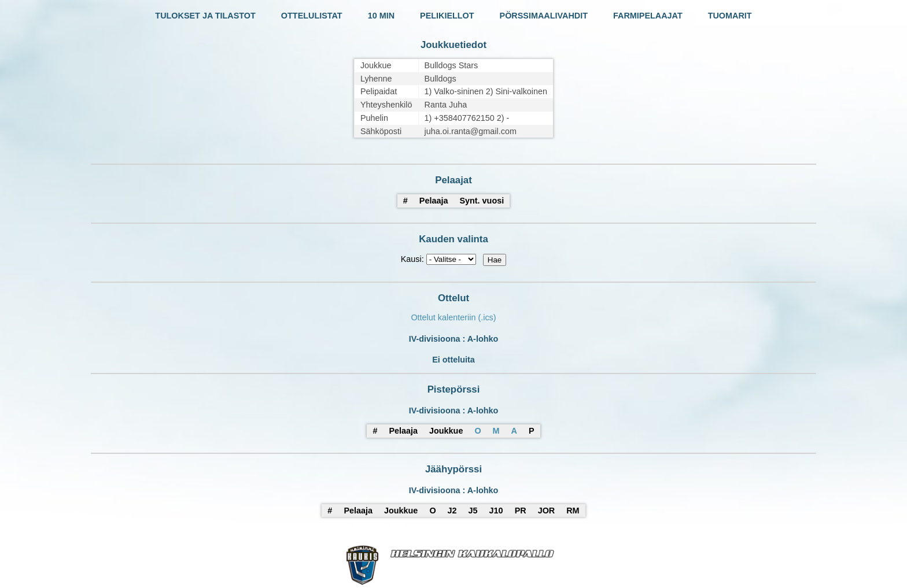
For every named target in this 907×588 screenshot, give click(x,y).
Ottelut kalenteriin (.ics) (453, 317)
